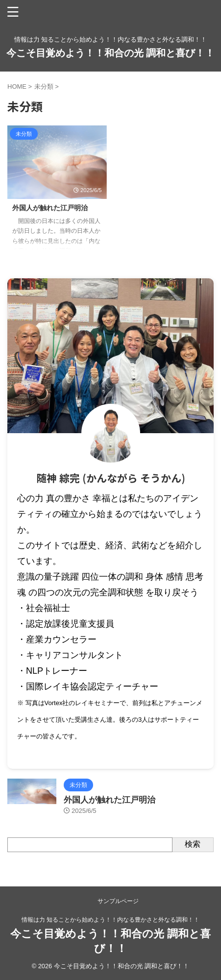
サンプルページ (118, 901)
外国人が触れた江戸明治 (50, 208)
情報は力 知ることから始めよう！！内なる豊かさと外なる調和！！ (110, 920)
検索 (193, 844)
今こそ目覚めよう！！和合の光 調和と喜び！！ (111, 53)
